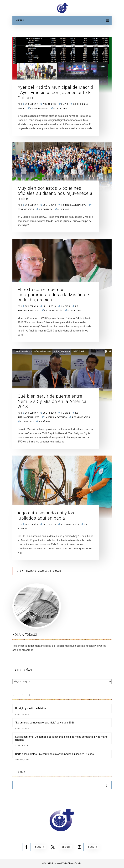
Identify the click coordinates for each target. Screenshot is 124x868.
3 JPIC (65, 104)
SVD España (31, 104)
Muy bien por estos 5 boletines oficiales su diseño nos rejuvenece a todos (55, 193)
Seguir (40, 847)
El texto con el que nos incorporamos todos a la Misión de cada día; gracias (53, 295)
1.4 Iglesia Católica (56, 417)
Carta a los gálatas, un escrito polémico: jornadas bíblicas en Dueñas (54, 754)
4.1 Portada (60, 108)
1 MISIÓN (65, 306)
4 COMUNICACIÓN (39, 108)
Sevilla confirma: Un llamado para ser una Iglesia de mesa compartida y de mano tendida (61, 738)
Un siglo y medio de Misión (31, 708)
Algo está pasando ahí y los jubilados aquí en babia (46, 516)
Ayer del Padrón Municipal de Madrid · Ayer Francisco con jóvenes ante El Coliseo (55, 93)
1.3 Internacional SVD (74, 205)
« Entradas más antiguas (39, 571)
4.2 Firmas (63, 209)
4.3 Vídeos (44, 422)
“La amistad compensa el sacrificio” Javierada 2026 (45, 723)
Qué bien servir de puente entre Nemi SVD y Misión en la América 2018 (52, 401)
